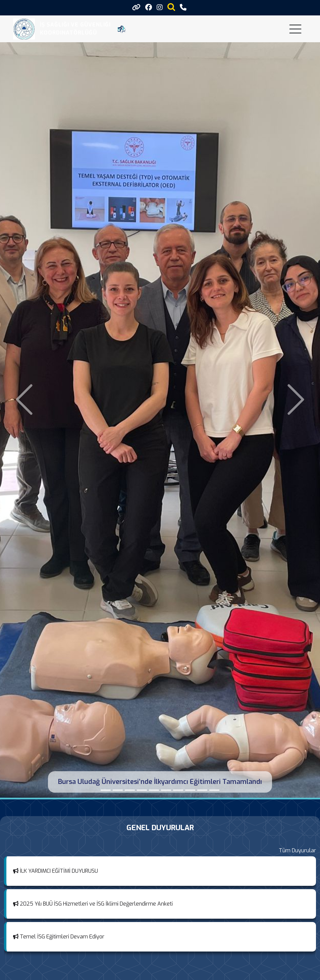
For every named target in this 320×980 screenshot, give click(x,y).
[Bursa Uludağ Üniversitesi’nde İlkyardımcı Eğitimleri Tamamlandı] (106, 790)
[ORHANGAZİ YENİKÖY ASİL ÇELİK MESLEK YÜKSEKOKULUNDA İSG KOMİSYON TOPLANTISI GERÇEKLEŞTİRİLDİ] (154, 790)
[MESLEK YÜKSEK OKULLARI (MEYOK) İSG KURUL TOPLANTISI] (142, 790)
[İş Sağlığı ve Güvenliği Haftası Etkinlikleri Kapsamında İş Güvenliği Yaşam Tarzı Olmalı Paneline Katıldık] (118, 790)
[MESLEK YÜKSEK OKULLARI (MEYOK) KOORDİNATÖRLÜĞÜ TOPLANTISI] (214, 790)
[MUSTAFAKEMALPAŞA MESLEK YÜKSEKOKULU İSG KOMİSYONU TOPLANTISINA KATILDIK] (178, 790)
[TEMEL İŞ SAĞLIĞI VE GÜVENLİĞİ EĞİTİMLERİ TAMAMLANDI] (202, 790)
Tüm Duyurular (297, 850)
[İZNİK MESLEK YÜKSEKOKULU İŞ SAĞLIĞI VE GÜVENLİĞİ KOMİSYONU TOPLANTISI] (190, 790)
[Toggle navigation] (295, 29)
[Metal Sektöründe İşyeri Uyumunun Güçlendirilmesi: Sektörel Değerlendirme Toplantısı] (130, 790)
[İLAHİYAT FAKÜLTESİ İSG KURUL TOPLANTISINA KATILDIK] (166, 790)
